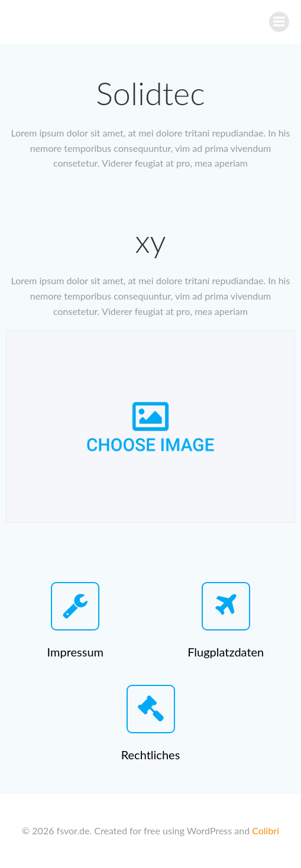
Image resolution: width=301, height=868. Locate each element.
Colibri (266, 830)
